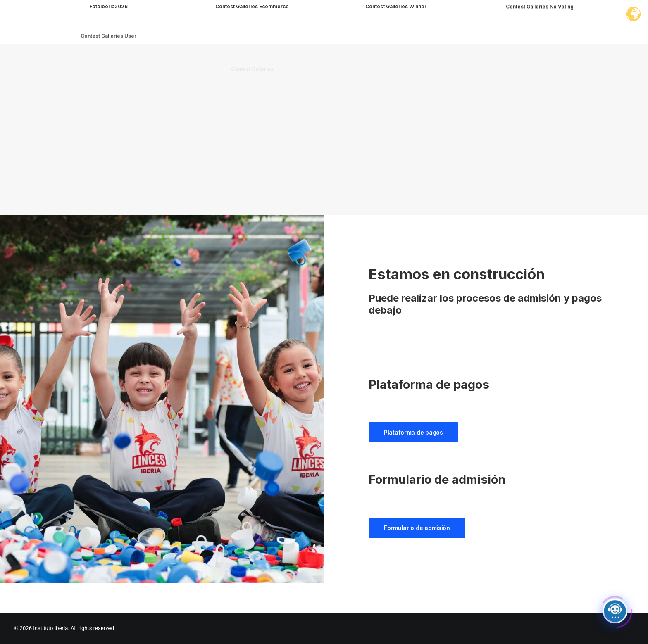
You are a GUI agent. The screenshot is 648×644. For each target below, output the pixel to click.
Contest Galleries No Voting (540, 33)
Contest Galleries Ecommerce (252, 7)
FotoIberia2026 (108, 6)
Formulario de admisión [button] (417, 528)
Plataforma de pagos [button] (413, 432)
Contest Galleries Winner (396, 17)
